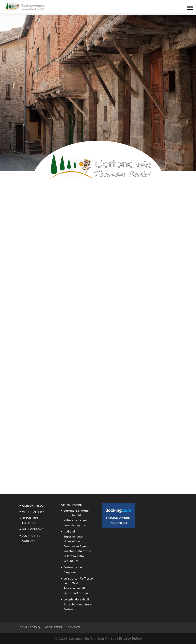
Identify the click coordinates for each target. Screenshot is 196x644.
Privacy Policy (130, 639)
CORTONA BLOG (33, 506)
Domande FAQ (30, 627)
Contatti (75, 627)
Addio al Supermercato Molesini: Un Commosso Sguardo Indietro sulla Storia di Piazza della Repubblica (77, 546)
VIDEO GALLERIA (33, 512)
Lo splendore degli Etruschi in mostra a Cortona (78, 604)
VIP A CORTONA (33, 529)
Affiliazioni (54, 627)
